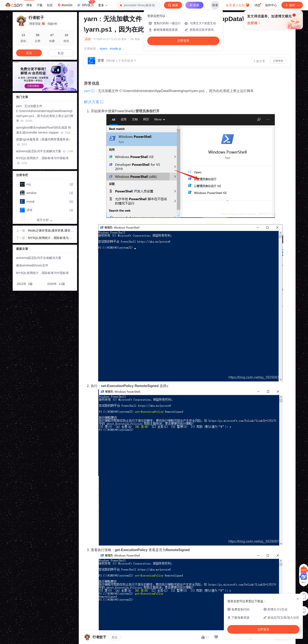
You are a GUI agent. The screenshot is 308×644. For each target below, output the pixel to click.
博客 (29, 5)
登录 (215, 5)
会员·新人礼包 (238, 5)
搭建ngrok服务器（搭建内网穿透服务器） (44, 142)
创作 (292, 5)
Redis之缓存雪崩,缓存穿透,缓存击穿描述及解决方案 (51, 231)
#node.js (116, 49)
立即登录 (183, 41)
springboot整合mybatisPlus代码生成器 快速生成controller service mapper (44, 130)
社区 (50, 5)
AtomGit (65, 5)
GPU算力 (86, 4)
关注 (114, 637)
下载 (39, 5)
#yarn (104, 49)
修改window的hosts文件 (32, 265)
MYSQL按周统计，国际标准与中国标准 (42, 161)
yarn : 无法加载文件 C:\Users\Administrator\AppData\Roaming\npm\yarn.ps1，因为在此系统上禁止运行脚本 (45, 113)
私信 (61, 53)
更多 (103, 5)
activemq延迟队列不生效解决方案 (45, 151)
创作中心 (271, 5)
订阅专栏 (278, 61)
